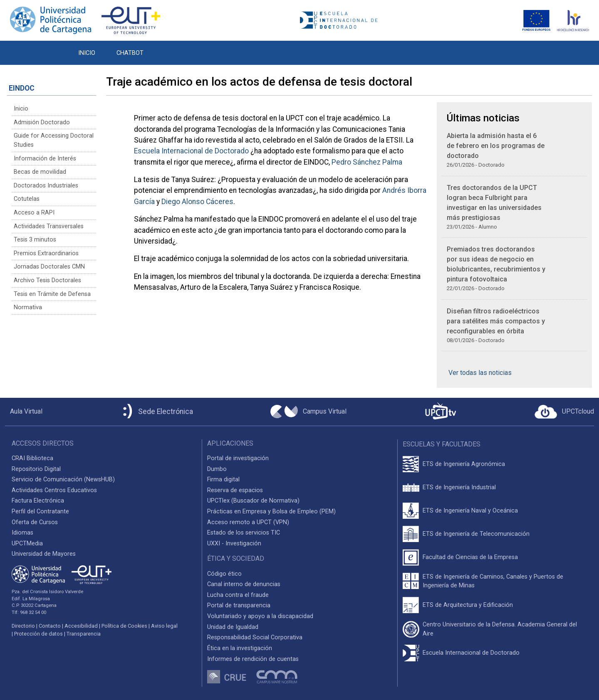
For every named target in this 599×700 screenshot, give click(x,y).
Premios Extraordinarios (46, 253)
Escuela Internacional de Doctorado (191, 151)
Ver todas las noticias (480, 373)
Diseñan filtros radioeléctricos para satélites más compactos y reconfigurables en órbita (496, 321)
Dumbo (217, 469)
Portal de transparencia (239, 605)
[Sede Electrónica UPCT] (156, 412)
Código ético (224, 574)
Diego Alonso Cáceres (197, 202)
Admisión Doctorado (42, 122)
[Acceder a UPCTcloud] (564, 412)
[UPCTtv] (441, 412)
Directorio (23, 626)
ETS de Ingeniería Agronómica (464, 464)
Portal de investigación (238, 458)
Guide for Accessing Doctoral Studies (54, 140)
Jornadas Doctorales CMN (49, 267)
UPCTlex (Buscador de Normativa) (253, 501)
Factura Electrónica (38, 501)
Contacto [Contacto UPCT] (50, 626)
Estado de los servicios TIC (244, 533)
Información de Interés (45, 159)
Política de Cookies (124, 626)
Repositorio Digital (36, 469)
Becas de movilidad (40, 172)
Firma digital (223, 479)
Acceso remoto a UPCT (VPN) (248, 522)
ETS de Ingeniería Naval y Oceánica (470, 511)
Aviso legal (164, 626)
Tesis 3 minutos (35, 240)
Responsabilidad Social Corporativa (255, 637)
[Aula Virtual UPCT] (24, 412)
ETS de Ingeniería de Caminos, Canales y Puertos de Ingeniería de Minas (493, 581)
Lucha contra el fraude (238, 595)
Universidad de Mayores (44, 554)
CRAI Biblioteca (32, 458)
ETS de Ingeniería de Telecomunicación (476, 534)
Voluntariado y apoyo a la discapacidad (260, 616)
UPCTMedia (27, 543)
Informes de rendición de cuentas (253, 659)
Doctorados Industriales (46, 186)
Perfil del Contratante (40, 511)
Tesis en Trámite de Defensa (52, 294)
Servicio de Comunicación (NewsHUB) (63, 479)
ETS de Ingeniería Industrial (459, 487)
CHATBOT (130, 53)
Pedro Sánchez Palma (367, 162)
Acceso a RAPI (34, 213)
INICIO (87, 53)
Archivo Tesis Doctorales (47, 280)
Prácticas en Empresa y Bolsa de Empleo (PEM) (271, 511)
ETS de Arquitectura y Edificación (468, 605)
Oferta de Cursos (35, 522)
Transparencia (84, 634)
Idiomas (22, 533)
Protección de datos (38, 634)
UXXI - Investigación (234, 543)
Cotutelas (27, 199)
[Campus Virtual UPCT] (308, 412)
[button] (165, 49)
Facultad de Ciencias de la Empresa (470, 557)
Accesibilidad (81, 626)
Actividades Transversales (49, 226)
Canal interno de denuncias (244, 584)
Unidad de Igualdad (233, 627)
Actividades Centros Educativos (54, 490)
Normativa (28, 307)
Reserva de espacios (235, 490)
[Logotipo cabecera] (341, 21)
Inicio (21, 109)
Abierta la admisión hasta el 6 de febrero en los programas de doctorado (496, 146)
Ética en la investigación (240, 648)
